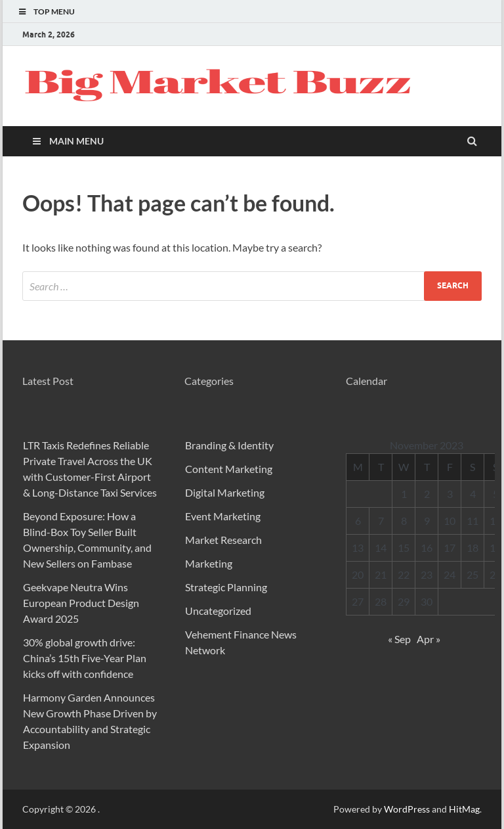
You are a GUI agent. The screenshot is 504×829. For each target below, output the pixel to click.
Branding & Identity (229, 445)
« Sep (399, 639)
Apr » (429, 639)
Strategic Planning (226, 587)
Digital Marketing (225, 492)
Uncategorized (218, 611)
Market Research (223, 540)
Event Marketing (223, 516)
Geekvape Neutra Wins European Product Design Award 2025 (81, 603)
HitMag (464, 809)
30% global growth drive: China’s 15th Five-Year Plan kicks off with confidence (85, 658)
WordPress (407, 809)
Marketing (209, 563)
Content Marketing (229, 469)
